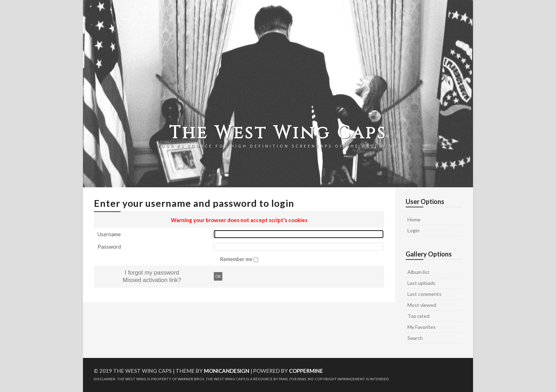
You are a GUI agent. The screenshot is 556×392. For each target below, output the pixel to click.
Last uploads (421, 283)
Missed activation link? (152, 280)
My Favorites (422, 327)
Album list (418, 272)
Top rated (418, 316)
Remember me (237, 259)
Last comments (424, 294)
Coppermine (306, 371)
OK (218, 276)
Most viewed (422, 305)
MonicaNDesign (227, 371)
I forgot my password (152, 272)
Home (414, 219)
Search (415, 338)
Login (413, 230)
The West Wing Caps (278, 133)
